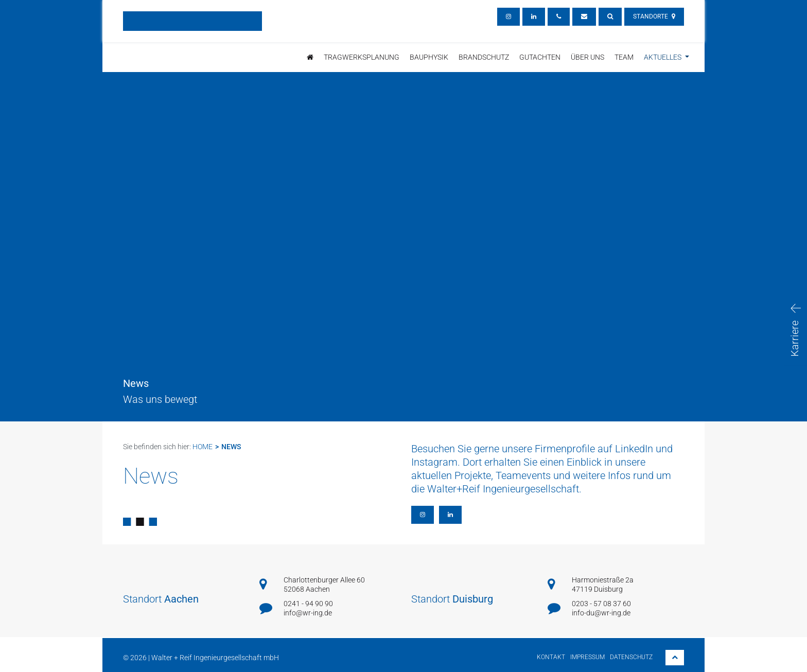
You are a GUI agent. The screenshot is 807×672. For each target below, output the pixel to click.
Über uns (587, 57)
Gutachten (540, 57)
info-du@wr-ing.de (601, 613)
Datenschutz (631, 657)
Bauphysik (429, 57)
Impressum (587, 657)
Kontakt (551, 657)
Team (624, 57)
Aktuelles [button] (663, 57)
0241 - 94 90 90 (308, 604)
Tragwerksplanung (362, 57)
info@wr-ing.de (308, 613)
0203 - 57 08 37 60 (601, 604)
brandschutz (484, 57)
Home (203, 447)
